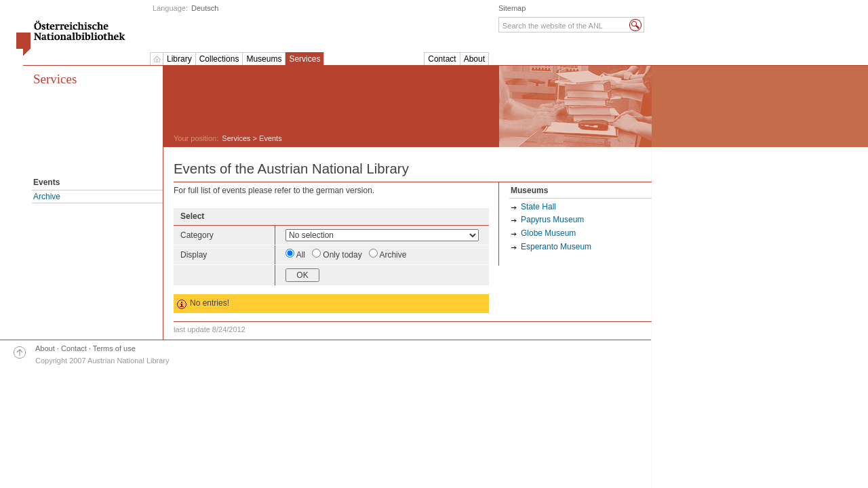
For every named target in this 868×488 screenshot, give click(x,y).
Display (194, 255)
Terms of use (114, 348)
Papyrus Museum (552, 220)
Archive (47, 197)
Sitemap (512, 8)
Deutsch (205, 8)
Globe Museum (548, 233)
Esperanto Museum (556, 247)
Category (197, 235)
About (474, 59)
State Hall (538, 207)
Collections (219, 59)
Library (179, 59)
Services (304, 59)
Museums (264, 59)
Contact (442, 59)
